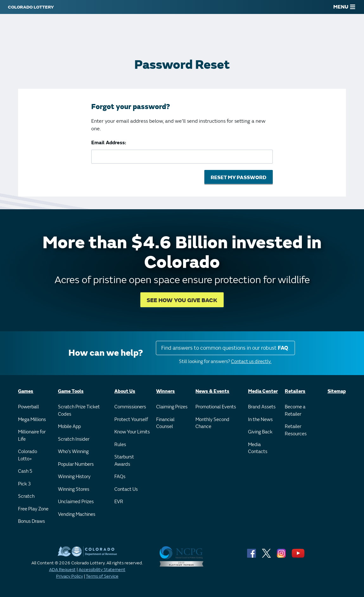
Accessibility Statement (102, 570)
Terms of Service (102, 576)
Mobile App (69, 427)
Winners (166, 391)
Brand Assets (262, 407)
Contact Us (126, 489)
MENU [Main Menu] (344, 7)
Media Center (263, 391)
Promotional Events (216, 407)
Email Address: (109, 143)
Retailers (295, 391)
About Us (125, 391)
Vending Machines (77, 514)
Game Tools (71, 391)
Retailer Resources (296, 430)
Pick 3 (24, 484)
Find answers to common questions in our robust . (225, 348)
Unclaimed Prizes (76, 502)
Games (26, 391)
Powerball (29, 407)
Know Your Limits (132, 432)
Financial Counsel (165, 423)
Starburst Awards (124, 461)
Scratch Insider (74, 439)
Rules (120, 445)
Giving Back (260, 432)
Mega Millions (32, 420)
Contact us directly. (251, 362)
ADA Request (62, 570)
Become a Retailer (295, 411)
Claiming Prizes (172, 407)
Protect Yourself (131, 420)
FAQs (120, 477)
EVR (119, 502)
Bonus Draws (32, 521)
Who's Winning (73, 452)
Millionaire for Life (32, 436)
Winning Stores (74, 489)
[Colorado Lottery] (31, 7)
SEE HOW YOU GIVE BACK (182, 300)
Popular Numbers (76, 464)
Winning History (74, 477)
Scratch (26, 496)
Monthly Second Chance (212, 423)
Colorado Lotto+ (28, 455)
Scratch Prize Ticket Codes (79, 411)
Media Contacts (258, 448)
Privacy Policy (70, 576)
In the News (260, 420)
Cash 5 (25, 471)
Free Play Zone (33, 509)
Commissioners (130, 407)
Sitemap (337, 391)
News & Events (212, 391)
